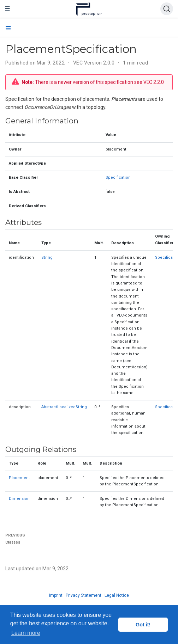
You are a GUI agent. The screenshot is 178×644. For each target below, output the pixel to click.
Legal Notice (117, 595)
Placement (19, 478)
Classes (13, 542)
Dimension (19, 499)
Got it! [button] (143, 625)
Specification (118, 177)
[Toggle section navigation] (8, 29)
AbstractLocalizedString (64, 407)
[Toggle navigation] (7, 9)
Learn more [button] (26, 633)
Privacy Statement (84, 595)
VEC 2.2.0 (154, 82)
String (47, 257)
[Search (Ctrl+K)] (167, 9)
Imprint (56, 595)
